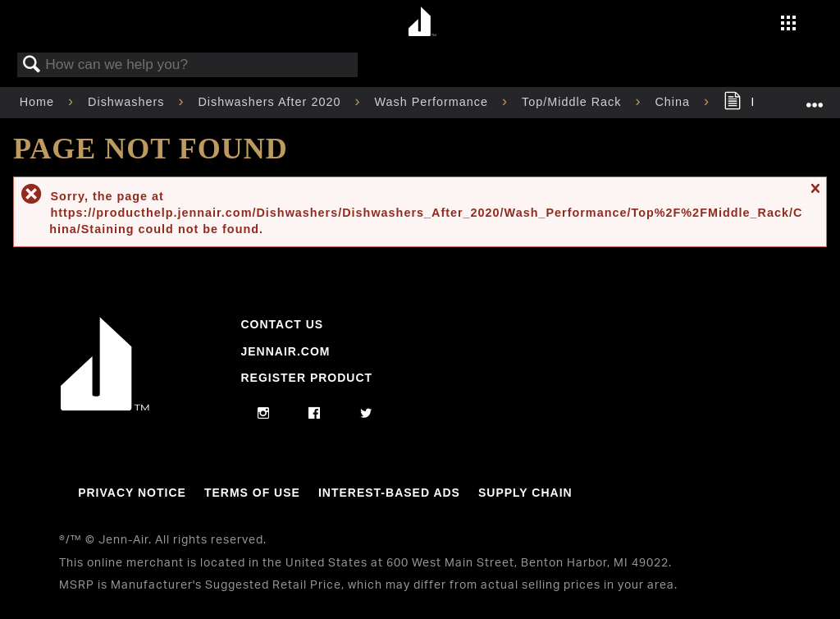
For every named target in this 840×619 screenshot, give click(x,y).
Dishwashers (128, 102)
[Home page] (422, 23)
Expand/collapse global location (815, 97)
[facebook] (315, 414)
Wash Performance (433, 102)
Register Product (306, 378)
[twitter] (366, 414)
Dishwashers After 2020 (271, 102)
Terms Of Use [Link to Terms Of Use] (252, 493)
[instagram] (264, 414)
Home (39, 102)
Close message (815, 196)
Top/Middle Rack (573, 102)
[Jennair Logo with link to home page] (105, 406)
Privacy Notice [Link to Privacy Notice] (132, 493)
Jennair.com (285, 351)
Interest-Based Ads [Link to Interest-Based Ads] (389, 493)
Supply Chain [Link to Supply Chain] (525, 493)
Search (32, 65)
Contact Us (282, 324)
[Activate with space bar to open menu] (788, 25)
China (674, 102)
